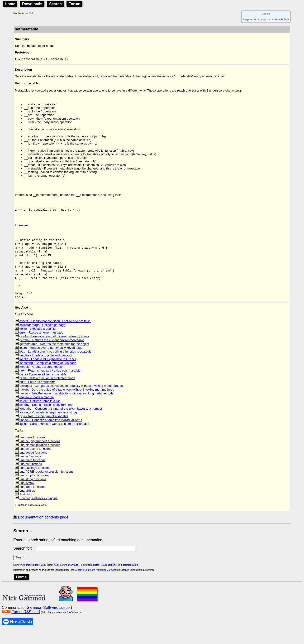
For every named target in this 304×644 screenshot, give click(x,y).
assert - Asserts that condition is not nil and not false (55, 335)
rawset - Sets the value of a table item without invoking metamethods (66, 407)
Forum (75, 4)
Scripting (26, 508)
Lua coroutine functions (35, 463)
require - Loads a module (37, 411)
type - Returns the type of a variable (44, 430)
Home (10, 4)
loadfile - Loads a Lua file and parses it (46, 369)
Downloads (32, 4)
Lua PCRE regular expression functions (47, 486)
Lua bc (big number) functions (40, 455)
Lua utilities (27, 505)
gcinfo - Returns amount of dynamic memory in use (54, 350)
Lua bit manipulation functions (40, 459)
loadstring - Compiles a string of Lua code (48, 377)
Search (55, 4)
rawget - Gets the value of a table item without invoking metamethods (67, 404)
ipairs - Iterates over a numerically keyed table (51, 362)
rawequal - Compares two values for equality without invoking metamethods (71, 400)
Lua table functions (32, 501)
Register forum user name (258, 19)
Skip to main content (23, 13)
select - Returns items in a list (40, 415)
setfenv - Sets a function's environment (46, 419)
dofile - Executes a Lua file (38, 343)
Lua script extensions (34, 489)
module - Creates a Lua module (41, 381)
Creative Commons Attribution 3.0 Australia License (102, 584)
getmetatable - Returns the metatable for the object (54, 358)
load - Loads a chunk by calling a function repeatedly (55, 366)
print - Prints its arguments (38, 396)
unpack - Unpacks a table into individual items (51, 434)
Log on (266, 14)
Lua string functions (33, 493)
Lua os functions (31, 478)
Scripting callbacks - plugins (38, 512)
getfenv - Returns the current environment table (52, 354)
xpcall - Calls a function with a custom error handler (55, 438)
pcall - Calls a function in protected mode (47, 392)
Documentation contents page (43, 531)
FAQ (286, 19)
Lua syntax (27, 497)
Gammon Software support (49, 622)
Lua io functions (30, 470)
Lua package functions (35, 482)
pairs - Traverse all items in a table (43, 388)
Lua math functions (33, 474)
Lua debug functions (33, 467)
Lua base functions (32, 451)
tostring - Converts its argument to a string (48, 426)
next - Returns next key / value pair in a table (50, 385)
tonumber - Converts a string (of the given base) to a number (61, 423)
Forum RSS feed (26, 626)
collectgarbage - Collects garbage (43, 339)
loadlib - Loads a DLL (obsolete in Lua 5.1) (49, 373)
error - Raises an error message (41, 346)
